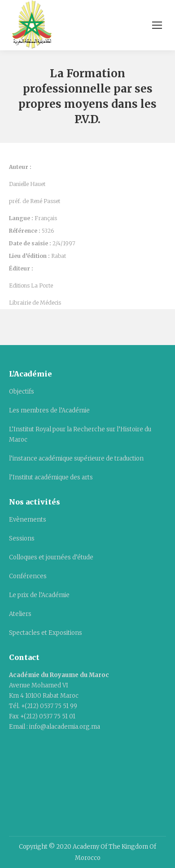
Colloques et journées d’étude (51, 557)
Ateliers (20, 614)
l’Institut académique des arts (51, 477)
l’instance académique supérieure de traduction (76, 458)
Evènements (28, 520)
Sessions (22, 538)
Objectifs (22, 392)
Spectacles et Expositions (46, 633)
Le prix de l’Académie (39, 595)
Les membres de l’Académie (49, 410)
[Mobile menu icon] (157, 25)
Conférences (28, 576)
